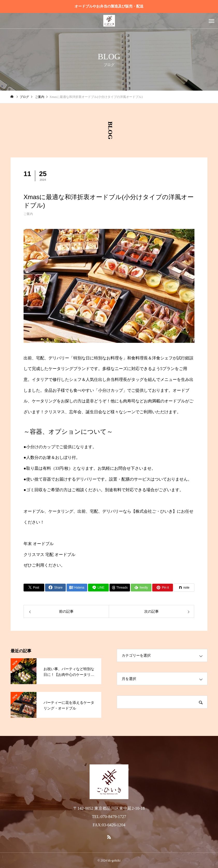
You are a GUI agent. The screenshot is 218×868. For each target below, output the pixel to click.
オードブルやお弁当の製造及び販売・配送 (109, 6)
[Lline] (98, 588)
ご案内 (28, 214)
